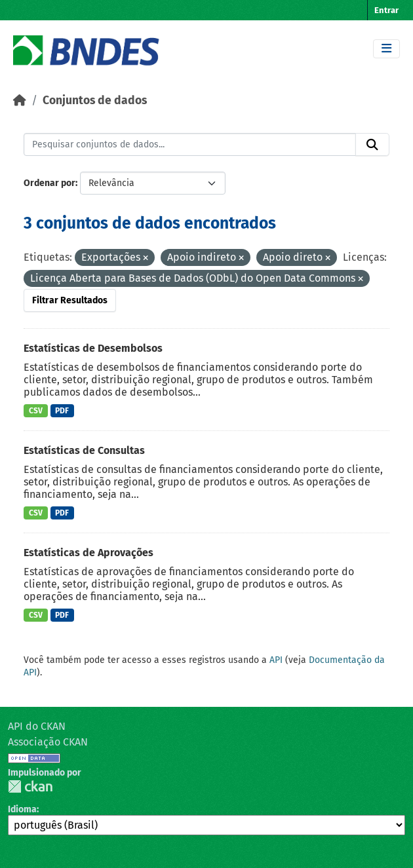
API (276, 660)
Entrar (386, 10)
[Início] (20, 101)
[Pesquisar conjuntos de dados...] (190, 145)
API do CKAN (37, 726)
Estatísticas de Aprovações (88, 553)
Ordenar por (49, 183)
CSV (36, 411)
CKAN (30, 786)
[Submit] (372, 145)
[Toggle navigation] (386, 49)
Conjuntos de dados (95, 101)
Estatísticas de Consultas (84, 450)
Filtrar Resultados (70, 300)
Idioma (22, 809)
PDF (62, 411)
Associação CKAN (48, 742)
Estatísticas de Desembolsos (93, 348)
